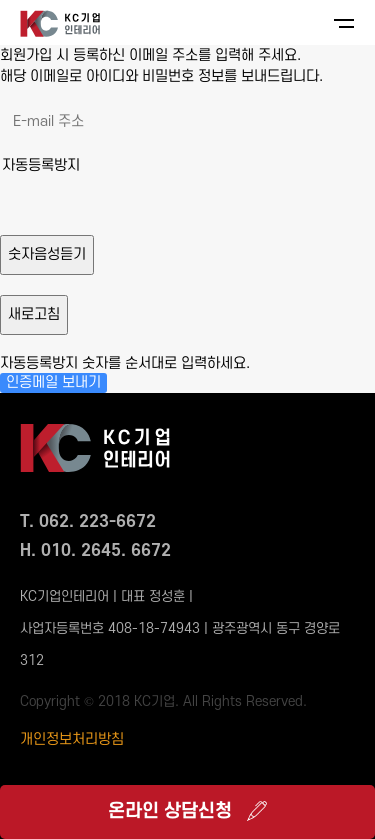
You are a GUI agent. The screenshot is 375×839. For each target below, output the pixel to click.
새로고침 (34, 314)
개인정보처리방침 (72, 739)
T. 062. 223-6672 (88, 522)
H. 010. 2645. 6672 (95, 551)
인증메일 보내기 (53, 382)
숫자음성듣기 (47, 254)
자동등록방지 (41, 165)
